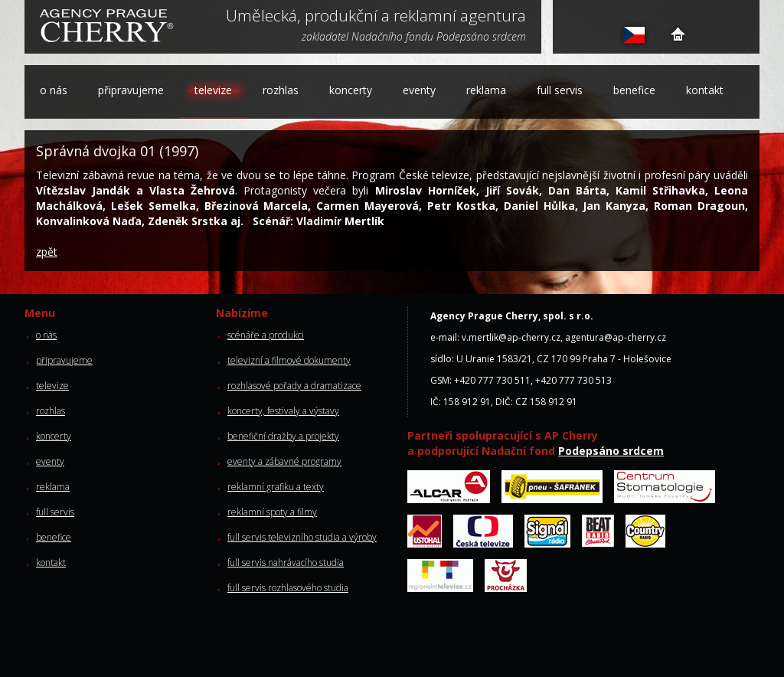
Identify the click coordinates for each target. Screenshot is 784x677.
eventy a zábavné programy (284, 461)
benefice (634, 90)
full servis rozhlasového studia (288, 588)
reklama (486, 90)
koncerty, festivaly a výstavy (283, 411)
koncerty (351, 90)
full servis (560, 90)
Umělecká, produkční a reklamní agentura (376, 17)
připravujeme (131, 90)
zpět (47, 252)
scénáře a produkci (266, 335)
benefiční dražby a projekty (283, 436)
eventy (419, 90)
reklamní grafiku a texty (276, 487)
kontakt (705, 90)
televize (213, 90)
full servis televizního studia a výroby (302, 537)
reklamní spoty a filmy (272, 512)
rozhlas (281, 90)
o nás (54, 90)
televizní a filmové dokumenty (289, 360)
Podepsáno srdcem (611, 451)
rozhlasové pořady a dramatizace (294, 386)
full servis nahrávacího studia (286, 563)
